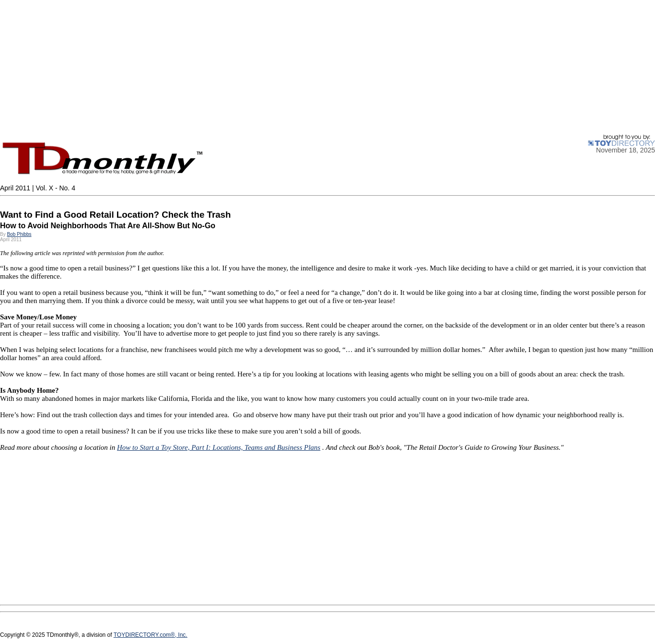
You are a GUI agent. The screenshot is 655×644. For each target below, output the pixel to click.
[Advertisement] (288, 67)
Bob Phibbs (19, 234)
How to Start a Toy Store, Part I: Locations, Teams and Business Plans (219, 447)
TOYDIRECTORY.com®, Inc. (151, 635)
